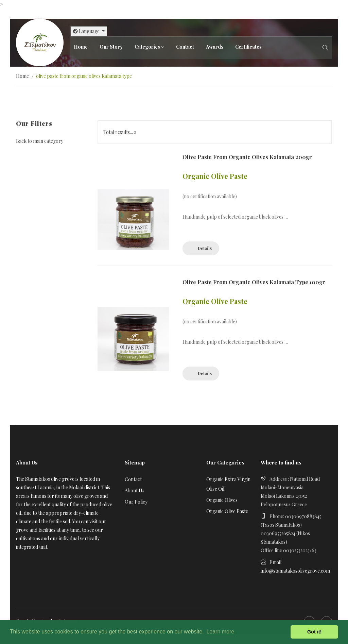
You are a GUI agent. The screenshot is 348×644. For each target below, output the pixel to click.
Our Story (111, 47)
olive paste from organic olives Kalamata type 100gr (254, 282)
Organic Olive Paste (227, 511)
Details (205, 248)
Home (81, 47)
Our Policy (136, 502)
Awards (215, 47)
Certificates (248, 47)
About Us (135, 490)
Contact (185, 47)
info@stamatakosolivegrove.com (295, 571)
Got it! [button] (314, 632)
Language (87, 31)
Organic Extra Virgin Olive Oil (228, 484)
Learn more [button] (220, 632)
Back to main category (40, 141)
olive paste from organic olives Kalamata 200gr (247, 157)
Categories (147, 47)
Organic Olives (222, 500)
